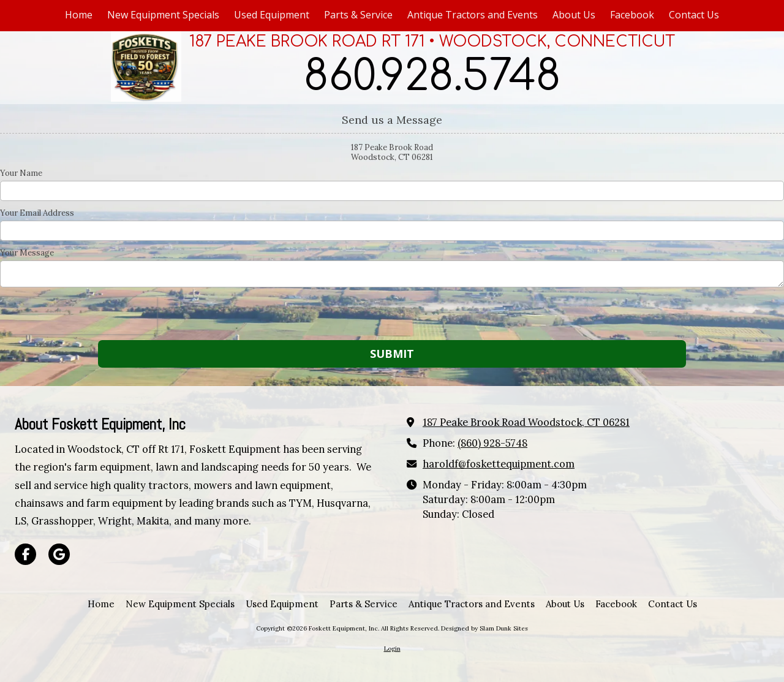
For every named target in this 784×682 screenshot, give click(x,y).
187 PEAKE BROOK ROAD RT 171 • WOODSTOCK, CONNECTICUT (432, 42)
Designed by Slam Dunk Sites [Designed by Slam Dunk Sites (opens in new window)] (484, 628)
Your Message (27, 253)
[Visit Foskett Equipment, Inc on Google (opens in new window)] (59, 554)
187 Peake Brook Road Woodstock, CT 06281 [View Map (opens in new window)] (526, 422)
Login (392, 649)
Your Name (21, 173)
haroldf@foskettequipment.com (499, 464)
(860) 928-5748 (492, 443)
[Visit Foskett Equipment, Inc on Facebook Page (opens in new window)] (25, 554)
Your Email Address (37, 213)
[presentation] (78, 316)
